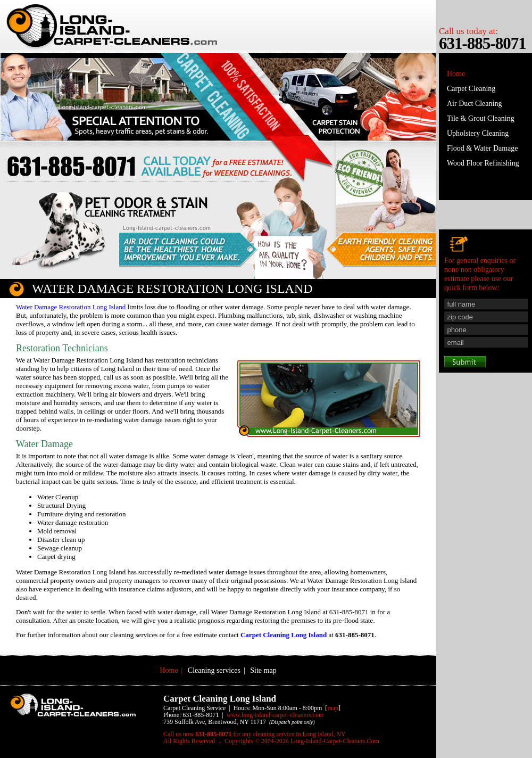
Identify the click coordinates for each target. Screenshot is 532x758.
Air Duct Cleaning (474, 104)
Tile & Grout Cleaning (481, 118)
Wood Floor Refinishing (483, 163)
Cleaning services (214, 670)
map (333, 708)
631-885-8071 (483, 43)
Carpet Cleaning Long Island (284, 635)
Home (456, 74)
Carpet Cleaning (471, 89)
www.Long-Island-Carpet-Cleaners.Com (275, 715)
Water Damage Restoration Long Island (71, 307)
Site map (263, 670)
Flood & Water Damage (483, 148)
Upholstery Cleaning (478, 133)
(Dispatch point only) (292, 722)
